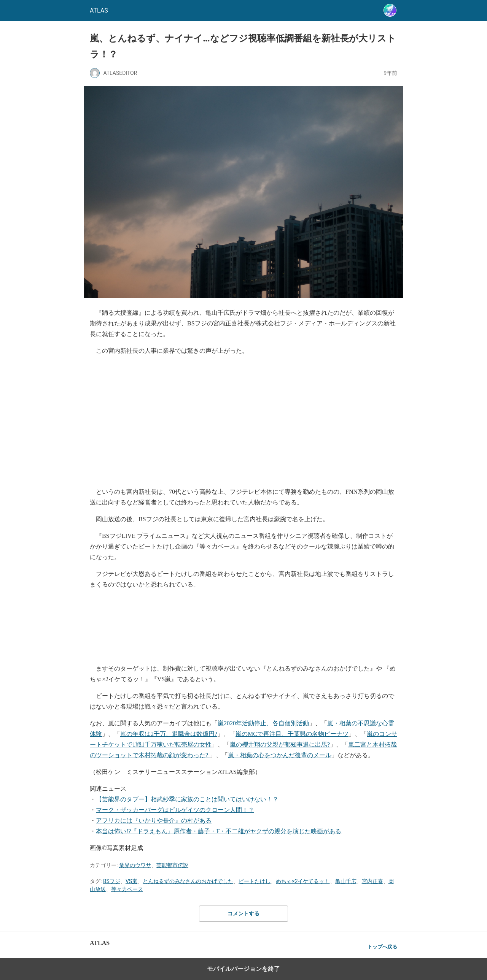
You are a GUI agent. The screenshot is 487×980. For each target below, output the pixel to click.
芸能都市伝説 (172, 865)
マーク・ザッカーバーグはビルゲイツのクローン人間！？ (175, 810)
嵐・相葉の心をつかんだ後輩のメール (280, 755)
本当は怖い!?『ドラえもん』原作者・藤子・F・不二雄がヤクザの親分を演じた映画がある (219, 831)
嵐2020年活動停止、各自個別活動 (263, 723)
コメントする (243, 913)
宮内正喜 (372, 881)
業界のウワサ (135, 865)
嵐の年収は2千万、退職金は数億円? (169, 734)
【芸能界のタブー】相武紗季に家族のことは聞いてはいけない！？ (187, 799)
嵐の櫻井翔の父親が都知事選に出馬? (280, 745)
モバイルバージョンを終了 (243, 969)
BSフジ (112, 881)
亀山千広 (346, 881)
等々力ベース (127, 889)
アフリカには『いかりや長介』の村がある (154, 821)
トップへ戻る (382, 947)
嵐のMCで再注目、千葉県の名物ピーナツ (292, 734)
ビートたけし (255, 881)
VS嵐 (131, 881)
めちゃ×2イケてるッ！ (303, 881)
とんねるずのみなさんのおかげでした (188, 881)
